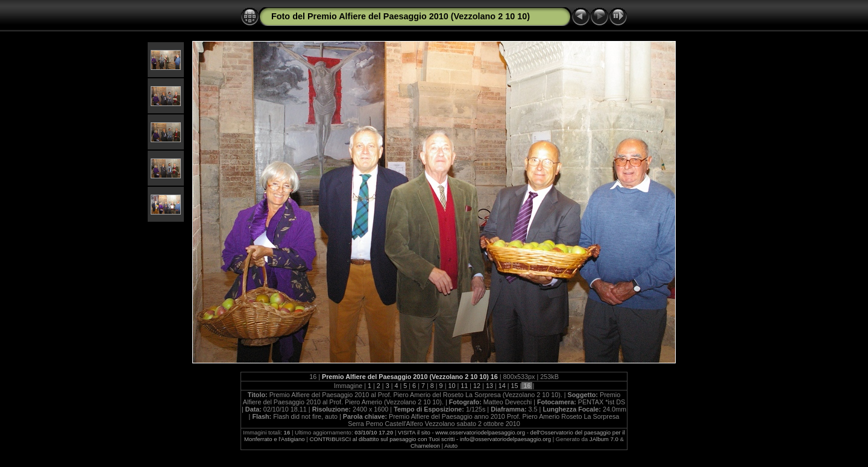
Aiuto (451, 446)
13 (489, 386)
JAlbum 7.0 (604, 439)
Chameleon (425, 446)
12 (477, 386)
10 (451, 386)
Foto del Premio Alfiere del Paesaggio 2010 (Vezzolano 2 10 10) (401, 16)
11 (464, 386)
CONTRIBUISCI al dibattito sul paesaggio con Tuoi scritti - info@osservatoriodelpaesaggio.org (430, 439)
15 (515, 386)
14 (502, 386)
